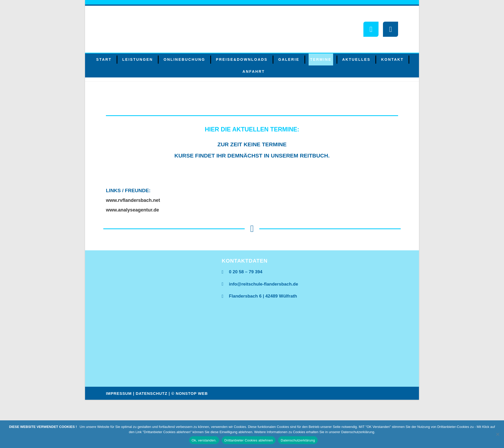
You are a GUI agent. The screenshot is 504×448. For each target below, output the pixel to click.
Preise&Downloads (242, 59)
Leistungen (138, 59)
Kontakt (392, 59)
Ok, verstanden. (204, 440)
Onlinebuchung (184, 59)
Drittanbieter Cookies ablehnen (249, 440)
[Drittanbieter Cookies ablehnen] (497, 434)
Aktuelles (356, 59)
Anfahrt (254, 71)
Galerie (289, 59)
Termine (321, 59)
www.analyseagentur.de (132, 210)
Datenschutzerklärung (298, 440)
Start (104, 59)
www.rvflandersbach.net (133, 200)
